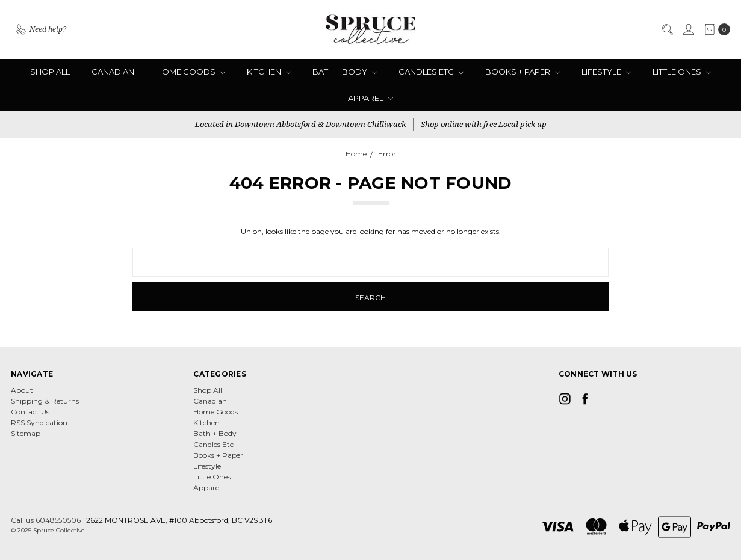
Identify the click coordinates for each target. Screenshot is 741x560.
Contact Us (30, 412)
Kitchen (269, 72)
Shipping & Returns (45, 401)
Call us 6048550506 (46, 520)
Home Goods (191, 72)
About (22, 390)
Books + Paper (522, 72)
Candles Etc (431, 72)
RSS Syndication (39, 423)
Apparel (370, 98)
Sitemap (26, 433)
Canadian (113, 72)
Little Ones (682, 72)
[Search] (667, 29)
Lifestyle (606, 72)
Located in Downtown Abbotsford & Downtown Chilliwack (300, 124)
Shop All (50, 72)
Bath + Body (345, 72)
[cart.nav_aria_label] (715, 29)
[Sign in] (688, 29)
